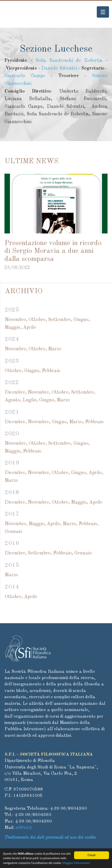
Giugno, (82, 320)
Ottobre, (38, 320)
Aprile (30, 328)
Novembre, (16, 320)
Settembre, (60, 320)
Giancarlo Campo (25, 76)
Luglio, (30, 400)
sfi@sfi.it (24, 828)
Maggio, (13, 328)
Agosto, (13, 400)
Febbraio (51, 371)
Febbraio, (89, 524)
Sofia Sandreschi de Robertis (69, 61)
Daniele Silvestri (59, 68)
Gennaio (13, 532)
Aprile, (96, 473)
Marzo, (77, 422)
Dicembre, (16, 392)
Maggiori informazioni (76, 865)
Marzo (55, 349)
